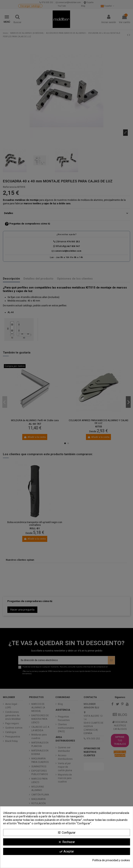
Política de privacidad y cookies (111, 860)
